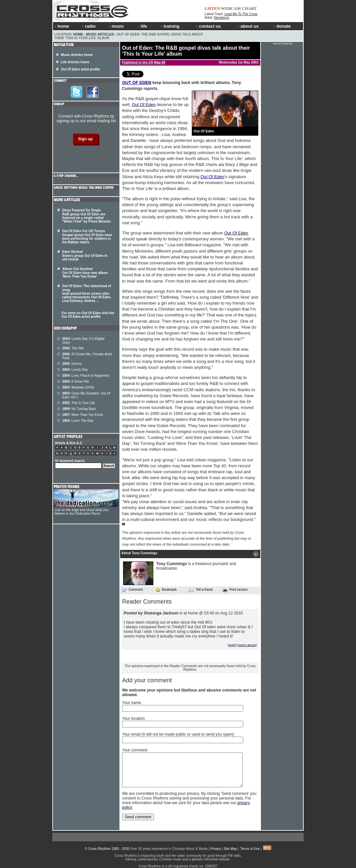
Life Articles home (75, 62)
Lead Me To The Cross (241, 14)
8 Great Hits (76, 381)
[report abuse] (247, 645)
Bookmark (166, 590)
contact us (208, 26)
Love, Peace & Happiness (86, 376)
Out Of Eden (144, 105)
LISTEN (212, 8)
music (116, 26)
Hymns (72, 364)
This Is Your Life (78, 403)
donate (282, 26)
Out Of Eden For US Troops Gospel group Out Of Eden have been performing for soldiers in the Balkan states (87, 237)
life (142, 26)
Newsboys (221, 18)
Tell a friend (201, 590)
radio (88, 26)
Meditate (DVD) (78, 387)
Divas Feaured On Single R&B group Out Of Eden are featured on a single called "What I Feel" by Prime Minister (87, 216)
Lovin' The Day (78, 421)
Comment (132, 590)
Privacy (216, 849)
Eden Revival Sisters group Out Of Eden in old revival (85, 256)
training (169, 26)
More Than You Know (83, 415)
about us (248, 26)
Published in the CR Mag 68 (144, 62)
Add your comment (147, 680)
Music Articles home (77, 55)
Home (78, 34)
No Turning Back (79, 409)
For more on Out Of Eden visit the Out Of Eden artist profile (88, 315)
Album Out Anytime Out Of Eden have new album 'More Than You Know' (85, 273)
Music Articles (100, 34)
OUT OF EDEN (137, 82)
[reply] (232, 645)
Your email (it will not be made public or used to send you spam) (178, 734)
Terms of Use (250, 849)
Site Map (230, 849)
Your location (133, 719)
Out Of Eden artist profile (80, 69)
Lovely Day (75, 370)
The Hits (73, 348)
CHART (249, 8)
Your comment (135, 750)
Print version (235, 590)
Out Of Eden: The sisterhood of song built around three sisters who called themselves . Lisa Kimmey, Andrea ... (87, 293)
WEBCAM (231, 8)
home (62, 26)
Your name (132, 703)
